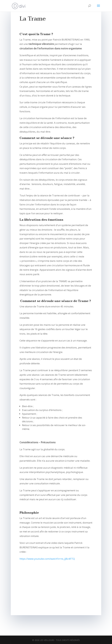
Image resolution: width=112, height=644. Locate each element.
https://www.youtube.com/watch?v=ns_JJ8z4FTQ (47, 559)
